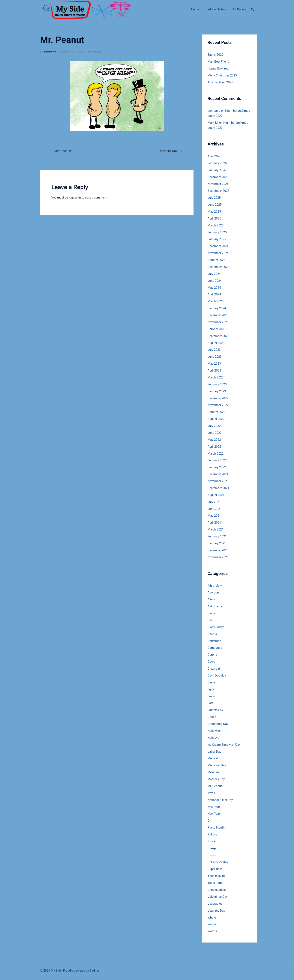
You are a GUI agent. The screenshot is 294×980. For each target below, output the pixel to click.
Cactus (212, 634)
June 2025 (215, 205)
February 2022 (217, 460)
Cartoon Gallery (216, 9)
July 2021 (214, 502)
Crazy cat (214, 669)
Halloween (214, 731)
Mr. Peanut (95, 52)
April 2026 (214, 156)
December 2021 (218, 474)
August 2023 (216, 343)
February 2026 (217, 163)
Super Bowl (215, 869)
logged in (75, 197)
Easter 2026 (215, 55)
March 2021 (216, 529)
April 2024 (214, 294)
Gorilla (212, 717)
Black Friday (216, 627)
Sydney (95, 971)
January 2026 (217, 170)
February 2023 (217, 384)
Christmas (214, 641)
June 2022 (215, 433)
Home (195, 9)
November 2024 (218, 253)
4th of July (215, 586)
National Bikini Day (220, 800)
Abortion (213, 592)
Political (213, 834)
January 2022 (217, 467)
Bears (211, 613)
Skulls (212, 855)
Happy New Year (218, 69)
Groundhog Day (218, 724)
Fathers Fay (215, 710)
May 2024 (214, 288)
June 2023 (215, 357)
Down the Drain (169, 151)
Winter (212, 924)
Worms (212, 931)
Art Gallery (239, 9)
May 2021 (214, 516)
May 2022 (214, 440)
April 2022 (214, 447)
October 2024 (216, 260)
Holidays (213, 738)
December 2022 (218, 398)
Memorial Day (217, 765)
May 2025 (214, 212)
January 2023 (217, 391)
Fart (210, 703)
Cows (211, 662)
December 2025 (218, 177)
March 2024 (216, 301)
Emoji (211, 696)
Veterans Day (216, 911)
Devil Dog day (217, 675)
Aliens (212, 599)
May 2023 (214, 364)
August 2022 (216, 419)
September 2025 (218, 191)
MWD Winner (63, 151)
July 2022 (214, 426)
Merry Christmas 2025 (222, 75)
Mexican (213, 772)
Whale (212, 917)
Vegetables (215, 904)
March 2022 (216, 454)
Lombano (50, 52)
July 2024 (214, 274)
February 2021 (217, 536)
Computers (215, 648)
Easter (212, 682)
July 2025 (214, 198)
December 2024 (218, 246)
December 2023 (218, 315)
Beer (210, 620)
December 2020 (218, 550)
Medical (213, 758)
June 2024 (215, 281)
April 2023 (214, 370)
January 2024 (217, 308)
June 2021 (215, 509)
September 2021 (218, 488)
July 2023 (214, 350)
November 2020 (218, 557)
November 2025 (218, 184)
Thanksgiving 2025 (220, 82)
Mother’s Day (216, 779)
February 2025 (217, 232)
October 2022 (216, 412)
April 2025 (214, 218)
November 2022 (218, 405)
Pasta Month (216, 828)
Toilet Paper (215, 883)
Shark (211, 841)
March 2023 (216, 377)
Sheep (212, 848)
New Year (214, 807)
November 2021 (218, 481)
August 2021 (216, 495)
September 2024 (218, 267)
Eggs (211, 689)
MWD (211, 793)
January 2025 (217, 239)
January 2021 (217, 543)
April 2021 (214, 523)
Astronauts (215, 606)
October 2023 (216, 329)
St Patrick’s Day (218, 862)
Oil (209, 821)
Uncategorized (217, 890)
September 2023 (218, 336)
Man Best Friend (218, 62)
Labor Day (214, 752)
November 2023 (218, 322)
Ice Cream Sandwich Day (224, 745)
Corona (212, 655)
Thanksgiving (217, 876)
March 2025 (216, 225)
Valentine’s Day (218, 897)
